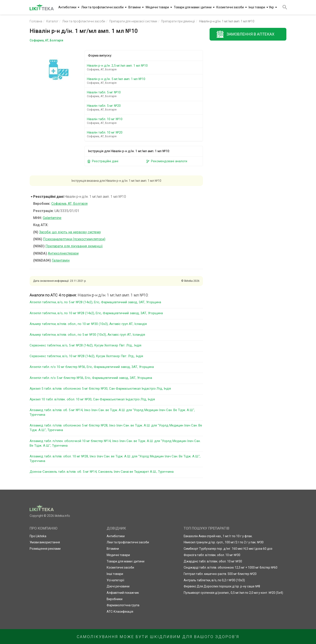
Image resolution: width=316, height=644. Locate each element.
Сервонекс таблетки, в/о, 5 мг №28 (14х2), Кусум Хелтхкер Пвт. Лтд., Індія (85, 345)
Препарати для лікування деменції (74, 246)
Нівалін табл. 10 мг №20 (145, 134)
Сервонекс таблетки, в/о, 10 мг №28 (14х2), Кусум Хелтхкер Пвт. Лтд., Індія (86, 356)
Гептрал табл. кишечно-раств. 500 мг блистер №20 (220, 574)
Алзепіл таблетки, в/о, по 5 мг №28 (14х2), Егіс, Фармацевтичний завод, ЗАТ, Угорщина (95, 302)
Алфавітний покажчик (123, 593)
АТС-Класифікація (120, 612)
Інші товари (257, 7)
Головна (36, 21)
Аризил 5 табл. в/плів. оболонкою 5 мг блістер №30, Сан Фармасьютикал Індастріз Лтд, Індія (100, 389)
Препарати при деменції (178, 21)
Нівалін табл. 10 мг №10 (145, 121)
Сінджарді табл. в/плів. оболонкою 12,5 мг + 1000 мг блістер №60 (231, 567)
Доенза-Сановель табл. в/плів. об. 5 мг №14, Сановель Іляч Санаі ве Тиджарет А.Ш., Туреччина (102, 472)
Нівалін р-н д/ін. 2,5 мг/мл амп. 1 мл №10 (145, 67)
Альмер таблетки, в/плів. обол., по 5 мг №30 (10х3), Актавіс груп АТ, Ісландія (87, 335)
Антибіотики (67, 7)
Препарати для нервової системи (133, 21)
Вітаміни (135, 7)
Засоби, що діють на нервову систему (70, 232)
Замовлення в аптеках (250, 34)
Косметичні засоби (230, 7)
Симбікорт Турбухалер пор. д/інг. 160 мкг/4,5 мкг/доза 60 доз (228, 549)
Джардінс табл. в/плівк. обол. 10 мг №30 (213, 561)
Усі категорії (115, 580)
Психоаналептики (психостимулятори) (74, 239)
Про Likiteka (38, 536)
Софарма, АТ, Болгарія (69, 204)
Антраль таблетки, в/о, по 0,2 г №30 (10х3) (214, 580)
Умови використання (45, 542)
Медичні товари (157, 7)
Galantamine (52, 218)
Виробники (115, 599)
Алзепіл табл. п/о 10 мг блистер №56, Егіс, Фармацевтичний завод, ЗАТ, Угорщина (92, 367)
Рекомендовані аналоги (167, 161)
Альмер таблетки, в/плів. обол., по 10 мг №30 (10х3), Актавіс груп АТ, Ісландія (88, 324)
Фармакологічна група (123, 605)
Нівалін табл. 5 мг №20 (145, 108)
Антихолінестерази (63, 253)
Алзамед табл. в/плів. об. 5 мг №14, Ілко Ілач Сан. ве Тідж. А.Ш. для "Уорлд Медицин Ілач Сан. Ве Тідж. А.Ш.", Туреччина (112, 412)
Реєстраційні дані (103, 161)
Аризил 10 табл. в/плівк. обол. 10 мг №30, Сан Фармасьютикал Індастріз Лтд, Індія (92, 399)
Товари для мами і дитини (193, 7)
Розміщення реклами (45, 549)
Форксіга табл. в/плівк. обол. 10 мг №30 (212, 555)
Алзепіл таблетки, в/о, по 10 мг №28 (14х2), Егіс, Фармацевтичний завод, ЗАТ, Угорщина (96, 313)
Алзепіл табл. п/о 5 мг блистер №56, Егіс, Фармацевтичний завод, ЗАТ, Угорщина (91, 378)
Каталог (52, 21)
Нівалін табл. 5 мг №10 (145, 94)
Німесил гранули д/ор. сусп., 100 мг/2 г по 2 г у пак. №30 (224, 542)
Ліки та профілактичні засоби (102, 7)
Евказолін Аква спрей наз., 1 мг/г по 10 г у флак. (218, 536)
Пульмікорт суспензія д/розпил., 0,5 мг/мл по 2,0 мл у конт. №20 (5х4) (233, 593)
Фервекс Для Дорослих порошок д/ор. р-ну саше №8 (222, 586)
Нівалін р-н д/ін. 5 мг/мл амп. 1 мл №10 (145, 81)
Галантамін (61, 260)
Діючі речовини (118, 586)
